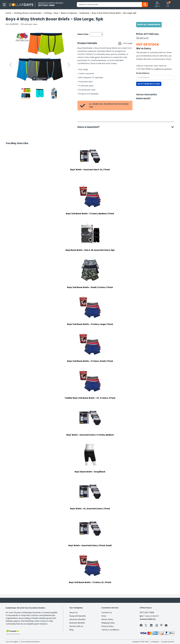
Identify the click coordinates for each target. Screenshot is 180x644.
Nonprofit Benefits (78, 616)
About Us (74, 613)
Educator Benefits (77, 619)
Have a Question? (90, 127)
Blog (71, 630)
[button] (157, 4)
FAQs (104, 616)
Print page (128, 43)
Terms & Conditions (110, 630)
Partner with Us (76, 626)
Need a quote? (143, 98)
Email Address (143, 73)
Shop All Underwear (149, 25)
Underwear (84, 13)
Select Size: (83, 34)
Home (8, 13)
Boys (56, 13)
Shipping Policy (108, 623)
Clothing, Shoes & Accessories (28, 13)
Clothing (48, 13)
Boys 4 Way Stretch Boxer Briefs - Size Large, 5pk (114, 13)
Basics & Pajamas (69, 13)
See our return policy (147, 94)
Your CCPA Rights (12, 642)
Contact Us (107, 613)
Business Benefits (77, 623)
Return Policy (107, 619)
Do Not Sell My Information (30, 642)
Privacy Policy (107, 626)
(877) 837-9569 (147, 613)
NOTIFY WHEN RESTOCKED (149, 84)
